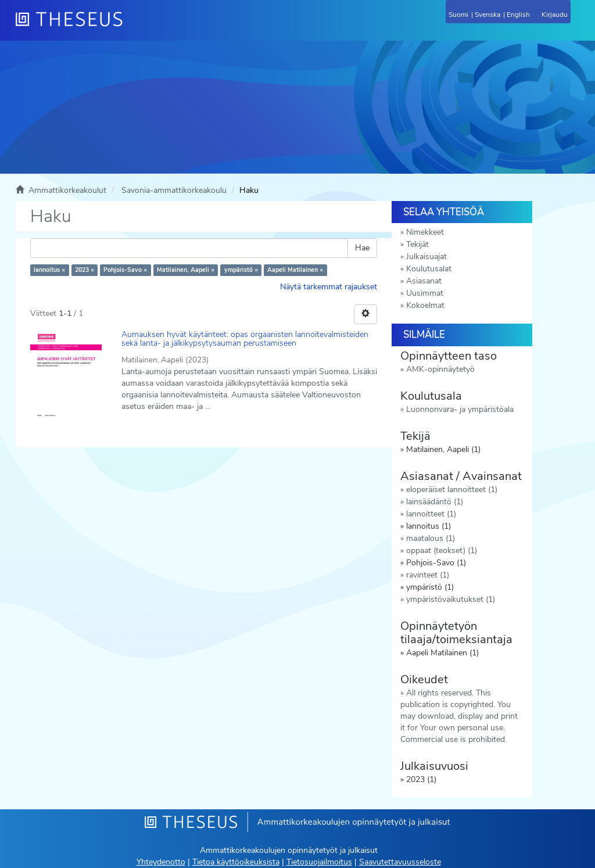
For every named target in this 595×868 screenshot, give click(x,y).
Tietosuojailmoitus (319, 862)
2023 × (85, 270)
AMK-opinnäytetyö (440, 369)
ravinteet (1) (428, 575)
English (518, 15)
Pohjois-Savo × (125, 270)
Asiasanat (424, 281)
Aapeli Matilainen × (295, 270)
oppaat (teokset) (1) (442, 550)
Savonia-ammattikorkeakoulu (174, 190)
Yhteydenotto (161, 862)
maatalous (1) (431, 538)
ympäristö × (241, 270)
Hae (362, 248)
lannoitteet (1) (431, 514)
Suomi (458, 15)
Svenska (488, 15)
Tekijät (417, 244)
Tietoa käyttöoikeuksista (236, 862)
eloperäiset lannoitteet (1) (452, 489)
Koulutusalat (429, 269)
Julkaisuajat (426, 257)
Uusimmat (425, 293)
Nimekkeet (425, 232)
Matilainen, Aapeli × (186, 270)
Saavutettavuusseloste (400, 862)
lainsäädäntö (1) (435, 502)
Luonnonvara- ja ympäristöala (460, 409)
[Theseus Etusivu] (132, 26)
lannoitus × (49, 270)
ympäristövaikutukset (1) (451, 599)
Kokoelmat (425, 305)
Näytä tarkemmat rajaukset (329, 287)
